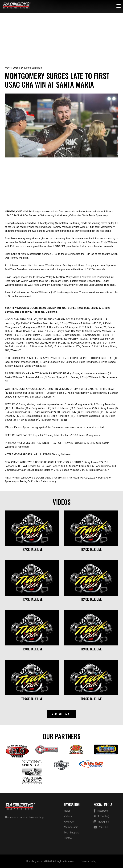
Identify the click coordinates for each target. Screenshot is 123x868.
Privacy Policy (89, 861)
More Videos (60, 714)
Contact (68, 838)
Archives (69, 822)
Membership (71, 827)
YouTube (101, 827)
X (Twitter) (101, 816)
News (67, 811)
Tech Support (71, 833)
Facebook (101, 811)
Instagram (101, 822)
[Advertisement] (61, 42)
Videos (68, 816)
